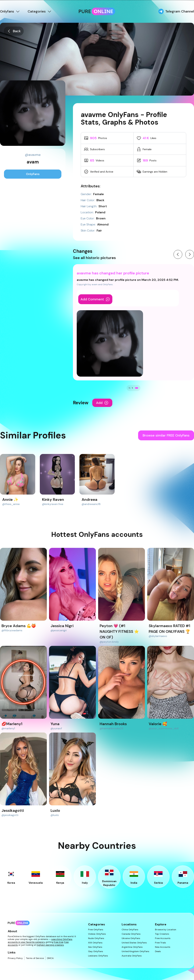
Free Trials (160, 943)
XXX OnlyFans (95, 943)
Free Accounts (163, 938)
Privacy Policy (15, 958)
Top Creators (162, 934)
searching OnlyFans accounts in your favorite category (40, 941)
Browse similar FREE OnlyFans (166, 435)
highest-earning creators (50, 945)
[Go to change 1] (137, 388)
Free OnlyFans (96, 930)
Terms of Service (35, 958)
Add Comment (95, 299)
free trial (59, 942)
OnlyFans (33, 174)
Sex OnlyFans (95, 947)
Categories (40, 11)
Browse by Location (166, 930)
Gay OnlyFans (96, 951)
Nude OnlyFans (96, 938)
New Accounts (163, 947)
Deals (158, 951)
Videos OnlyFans (97, 934)
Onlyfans (10, 11)
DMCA (50, 958)
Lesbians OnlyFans (98, 956)
